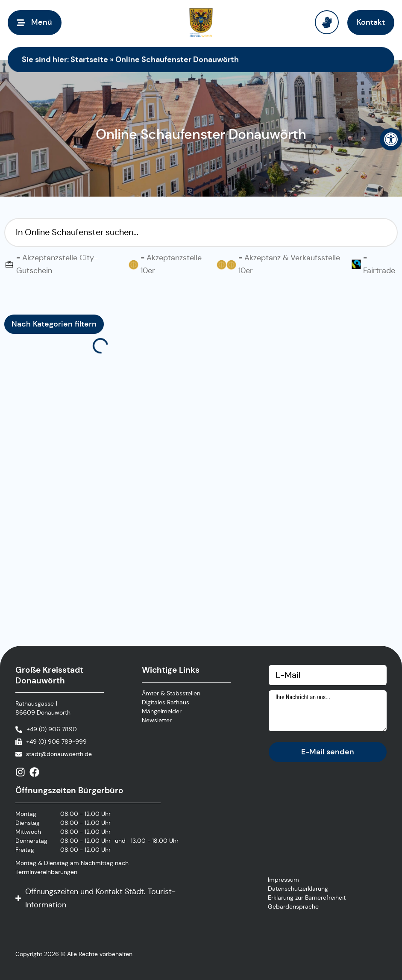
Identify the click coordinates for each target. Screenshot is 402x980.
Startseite (89, 59)
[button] (391, 139)
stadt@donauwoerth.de (59, 754)
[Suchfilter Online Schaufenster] (201, 232)
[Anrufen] (46, 729)
